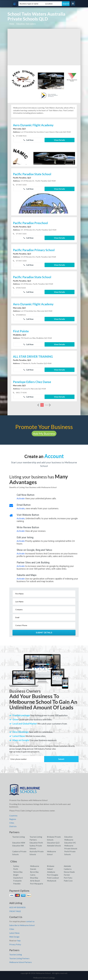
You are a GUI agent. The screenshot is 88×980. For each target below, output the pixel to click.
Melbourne (35, 866)
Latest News (14, 933)
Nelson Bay (18, 872)
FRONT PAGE (15, 911)
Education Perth (36, 843)
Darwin (33, 869)
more (48, 405)
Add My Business (44, 434)
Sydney (16, 866)
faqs (19, 941)
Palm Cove (68, 881)
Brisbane (51, 866)
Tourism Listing (19, 837)
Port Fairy (68, 878)
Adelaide (67, 866)
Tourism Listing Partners (19, 958)
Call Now (29, 140)
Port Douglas (53, 875)
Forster (67, 875)
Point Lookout (53, 878)
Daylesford (18, 878)
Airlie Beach (35, 881)
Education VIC (70, 843)
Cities (12, 823)
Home (12, 24)
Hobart (50, 869)
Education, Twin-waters (26, 24)
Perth (16, 869)
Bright (16, 875)
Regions (13, 819)
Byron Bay (34, 872)
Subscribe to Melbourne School (22, 925)
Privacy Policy (15, 944)
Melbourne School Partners (21, 962)
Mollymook (52, 881)
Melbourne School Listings (44, 978)
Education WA (18, 846)
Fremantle (17, 881)
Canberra (68, 869)
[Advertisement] (44, 47)
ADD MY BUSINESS (17, 907)
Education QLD (53, 843)
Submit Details (44, 633)
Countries (13, 816)
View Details (59, 140)
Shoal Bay (34, 878)
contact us (30, 921)
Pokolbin (17, 884)
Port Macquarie (37, 884)
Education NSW (19, 843)
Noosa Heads (69, 872)
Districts (13, 826)
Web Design (14, 937)
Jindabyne (51, 872)
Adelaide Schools (54, 846)
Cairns (33, 875)
